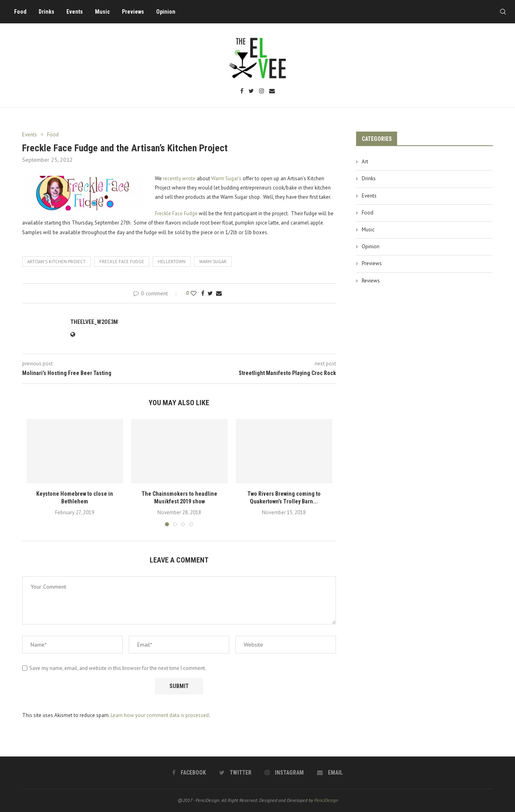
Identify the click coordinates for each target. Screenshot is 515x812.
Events (75, 12)
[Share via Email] (219, 293)
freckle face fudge (122, 262)
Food (20, 12)
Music (102, 12)
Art (365, 162)
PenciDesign (326, 800)
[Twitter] (251, 92)
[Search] (503, 12)
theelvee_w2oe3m (94, 322)
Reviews (371, 281)
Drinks (46, 12)
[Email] (272, 92)
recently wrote (179, 178)
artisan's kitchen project (57, 262)
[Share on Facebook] (203, 293)
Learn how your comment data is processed (160, 715)
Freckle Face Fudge (176, 213)
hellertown (172, 262)
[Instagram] (262, 92)
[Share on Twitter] (210, 293)
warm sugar (213, 262)
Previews (133, 12)
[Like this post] (194, 293)
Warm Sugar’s (226, 178)
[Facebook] (242, 92)
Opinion (166, 12)
